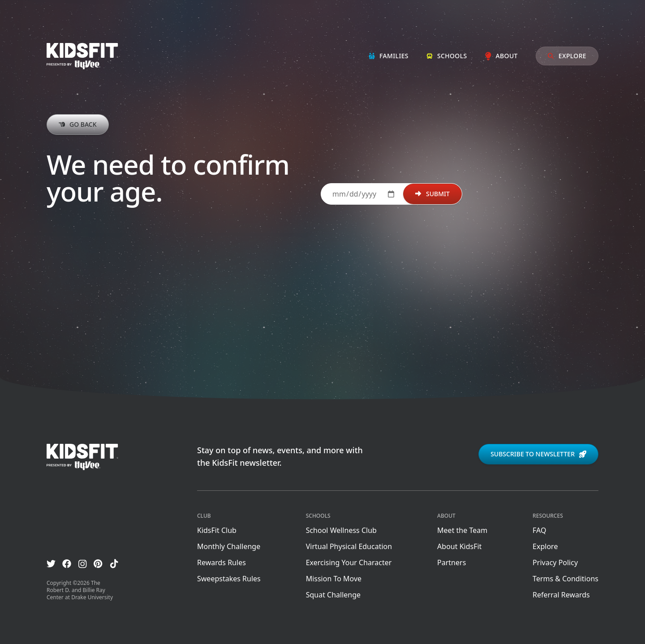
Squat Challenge (333, 595)
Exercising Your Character (349, 562)
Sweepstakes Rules (229, 579)
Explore (567, 56)
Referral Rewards (561, 595)
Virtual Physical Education (349, 546)
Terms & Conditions (565, 579)
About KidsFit (459, 546)
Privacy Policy (555, 562)
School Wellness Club (341, 530)
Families (389, 56)
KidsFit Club (217, 530)
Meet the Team (462, 530)
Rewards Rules (221, 562)
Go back (78, 124)
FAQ (539, 530)
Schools (447, 56)
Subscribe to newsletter (538, 454)
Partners (451, 562)
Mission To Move (334, 579)
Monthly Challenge (229, 546)
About (501, 56)
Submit (432, 194)
